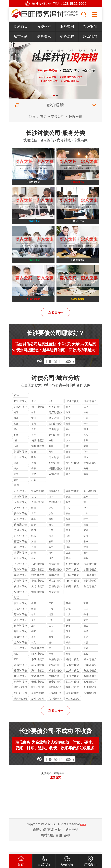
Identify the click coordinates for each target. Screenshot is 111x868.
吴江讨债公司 (90, 504)
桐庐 (34, 616)
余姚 (68, 622)
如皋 (86, 565)
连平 (68, 464)
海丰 (51, 459)
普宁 (34, 487)
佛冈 (68, 470)
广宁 (68, 431)
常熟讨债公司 (38, 504)
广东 (17, 408)
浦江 (51, 655)
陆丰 (86, 459)
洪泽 (51, 549)
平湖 (86, 650)
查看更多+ (56, 325)
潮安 (16, 481)
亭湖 (34, 543)
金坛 (51, 521)
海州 (68, 537)
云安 (16, 492)
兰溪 (86, 655)
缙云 (68, 666)
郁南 (86, 487)
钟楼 (86, 521)
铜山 (68, 532)
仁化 (86, 420)
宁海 (51, 622)
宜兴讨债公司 (55, 515)
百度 (59, 848)
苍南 (68, 633)
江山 (16, 666)
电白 (68, 442)
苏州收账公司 (90, 706)
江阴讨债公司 (38, 515)
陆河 (68, 459)
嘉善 (34, 650)
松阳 (16, 672)
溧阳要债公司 (55, 700)
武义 (34, 655)
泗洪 (68, 554)
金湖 (68, 549)
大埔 (68, 453)
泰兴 (68, 571)
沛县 (51, 532)
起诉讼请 (75, 116)
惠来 (16, 487)
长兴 (51, 644)
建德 (68, 616)
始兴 (68, 420)
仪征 (51, 526)
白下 (51, 509)
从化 (51, 414)
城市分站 (21, 37)
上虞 (68, 627)
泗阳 (51, 554)
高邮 (68, 526)
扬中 (51, 560)
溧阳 (34, 521)
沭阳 (34, 554)
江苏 (17, 498)
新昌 (34, 627)
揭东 (68, 481)
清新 (16, 476)
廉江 (16, 431)
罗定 (34, 492)
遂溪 (68, 425)
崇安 (68, 515)
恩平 (34, 442)
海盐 (51, 650)
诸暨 (51, 627)
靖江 (51, 571)
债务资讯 (44, 37)
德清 (34, 644)
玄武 (34, 509)
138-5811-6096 (60, 374)
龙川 (51, 464)
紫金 (34, 464)
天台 (68, 638)
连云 (34, 537)
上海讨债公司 (55, 706)
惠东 (86, 448)
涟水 (34, 549)
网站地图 (48, 848)
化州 (16, 448)
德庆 (34, 436)
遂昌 (86, 666)
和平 (86, 464)
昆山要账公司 (21, 706)
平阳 (51, 633)
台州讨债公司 (90, 700)
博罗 (68, 448)
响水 (68, 543)
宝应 (34, 526)
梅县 (51, 453)
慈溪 (86, 622)
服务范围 (67, 27)
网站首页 (21, 27)
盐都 (51, 543)
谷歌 (67, 848)
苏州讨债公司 (38, 711)
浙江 (17, 610)
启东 (68, 565)
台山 (68, 436)
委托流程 (67, 37)
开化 (68, 661)
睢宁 (86, 532)
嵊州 (86, 627)
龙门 (16, 453)
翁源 (16, 425)
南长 (86, 515)
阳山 (86, 470)
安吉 (68, 644)
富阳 (86, 616)
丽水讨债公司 (38, 700)
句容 (68, 560)
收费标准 (44, 27)
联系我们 (90, 37)
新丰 (34, 425)
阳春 (34, 470)
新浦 (51, 537)
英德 (34, 476)
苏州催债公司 (73, 706)
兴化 (34, 571)
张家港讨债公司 (55, 504)
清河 (86, 549)
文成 (86, 633)
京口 (86, 560)
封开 (16, 436)
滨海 (86, 543)
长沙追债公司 (73, 711)
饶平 (34, 481)
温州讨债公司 (90, 694)
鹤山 (16, 442)
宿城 (86, 554)
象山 (34, 622)
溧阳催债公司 (21, 700)
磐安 (68, 655)
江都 (86, 526)
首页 (44, 116)
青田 (51, 666)
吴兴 (86, 644)
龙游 (86, 661)
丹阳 (34, 560)
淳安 (51, 616)
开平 (86, 436)
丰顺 (86, 453)
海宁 (68, 650)
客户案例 (90, 27)
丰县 (34, 532)
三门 (51, 638)
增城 (34, 414)
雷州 (34, 431)
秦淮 (68, 509)
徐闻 (86, 425)
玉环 (34, 638)
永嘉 (34, 633)
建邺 (86, 509)
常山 (51, 661)
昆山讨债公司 (73, 504)
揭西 (86, 481)
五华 (16, 459)
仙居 (86, 638)
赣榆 (86, 537)
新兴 (68, 487)
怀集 (86, 431)
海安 (34, 565)
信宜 (34, 448)
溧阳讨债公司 (73, 700)
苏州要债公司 (21, 711)
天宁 (68, 521)
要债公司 (58, 116)
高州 (86, 442)
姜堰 (86, 571)
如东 (51, 565)
